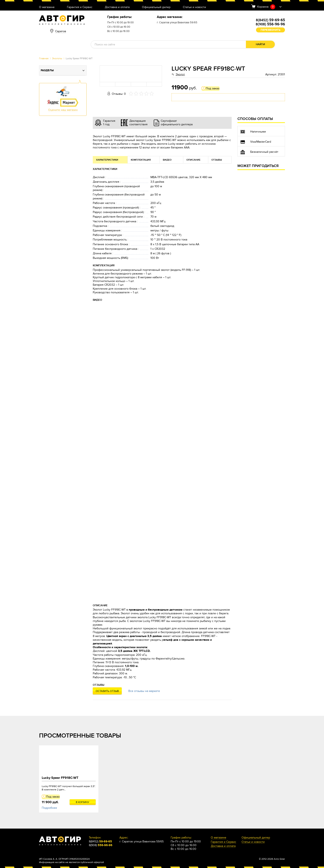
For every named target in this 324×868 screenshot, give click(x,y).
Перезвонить (270, 30)
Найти (260, 44)
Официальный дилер (156, 7)
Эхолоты (57, 58)
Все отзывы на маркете (144, 691)
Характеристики (107, 160)
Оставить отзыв (107, 691)
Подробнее (49, 808)
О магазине (47, 7)
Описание (193, 160)
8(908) (270, 24)
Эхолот (180, 74)
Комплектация (141, 160)
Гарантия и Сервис (80, 7)
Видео (167, 160)
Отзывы (217, 160)
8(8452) (270, 20)
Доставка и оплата (117, 7)
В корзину (83, 802)
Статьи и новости (194, 7)
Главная (44, 58)
